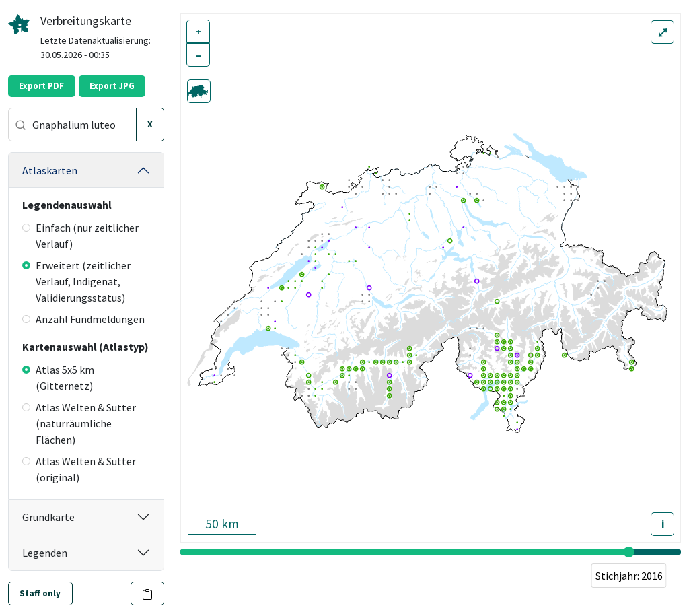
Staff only (40, 593)
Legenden (45, 553)
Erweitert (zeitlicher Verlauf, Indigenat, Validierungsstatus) (76, 281)
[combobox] (72, 125)
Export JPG (112, 86)
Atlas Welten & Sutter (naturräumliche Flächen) (79, 423)
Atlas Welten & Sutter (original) (79, 469)
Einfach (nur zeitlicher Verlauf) (80, 236)
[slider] (629, 552)
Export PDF (41, 86)
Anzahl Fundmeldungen (83, 319)
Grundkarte (48, 517)
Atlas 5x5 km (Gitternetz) (58, 378)
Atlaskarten (50, 170)
